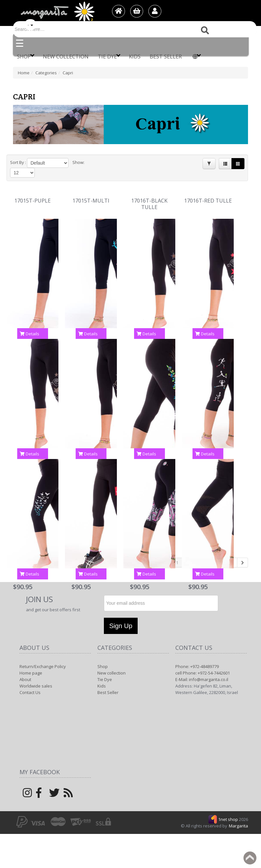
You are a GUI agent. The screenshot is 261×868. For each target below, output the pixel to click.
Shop (26, 56)
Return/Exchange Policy (43, 658)
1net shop (229, 811)
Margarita (238, 817)
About (25, 671)
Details (30, 325)
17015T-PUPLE (32, 192)
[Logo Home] (57, 12)
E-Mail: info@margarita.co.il (202, 671)
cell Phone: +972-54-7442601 (203, 664)
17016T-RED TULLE (208, 192)
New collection (66, 56)
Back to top (250, 858)
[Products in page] (84, 163)
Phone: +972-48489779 (197, 658)
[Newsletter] (161, 595)
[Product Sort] (44, 163)
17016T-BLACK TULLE (149, 196)
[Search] (135, 29)
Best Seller (166, 56)
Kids (135, 56)
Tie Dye (109, 56)
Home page (31, 664)
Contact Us (30, 684)
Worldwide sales (36, 677)
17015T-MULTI (91, 192)
